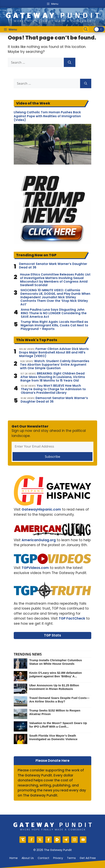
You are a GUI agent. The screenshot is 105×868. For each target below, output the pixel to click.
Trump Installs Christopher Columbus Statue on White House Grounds (56, 662)
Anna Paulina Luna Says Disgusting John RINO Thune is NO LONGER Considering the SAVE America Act (54, 313)
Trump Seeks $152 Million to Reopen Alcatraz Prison (55, 712)
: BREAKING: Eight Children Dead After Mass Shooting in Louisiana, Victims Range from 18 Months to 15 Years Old (53, 377)
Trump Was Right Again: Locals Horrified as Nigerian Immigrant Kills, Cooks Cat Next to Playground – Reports (54, 325)
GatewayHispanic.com (41, 509)
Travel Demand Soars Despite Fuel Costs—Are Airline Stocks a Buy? (59, 700)
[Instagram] (74, 840)
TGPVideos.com (35, 568)
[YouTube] (83, 840)
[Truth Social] (23, 840)
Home (14, 858)
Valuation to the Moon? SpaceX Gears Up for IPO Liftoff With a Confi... (58, 725)
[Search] (70, 62)
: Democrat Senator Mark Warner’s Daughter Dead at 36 (54, 400)
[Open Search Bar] (86, 29)
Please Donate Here (52, 761)
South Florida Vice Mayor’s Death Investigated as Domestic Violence (53, 737)
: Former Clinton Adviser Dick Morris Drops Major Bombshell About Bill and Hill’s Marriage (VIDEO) (54, 353)
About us (28, 858)
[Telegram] (66, 840)
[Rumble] (57, 840)
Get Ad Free (88, 858)
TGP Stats (52, 635)
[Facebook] (49, 840)
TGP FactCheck (72, 618)
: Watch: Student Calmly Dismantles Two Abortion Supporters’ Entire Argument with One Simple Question (55, 365)
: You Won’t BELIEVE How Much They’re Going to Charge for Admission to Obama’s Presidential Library (53, 389)
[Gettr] (31, 840)
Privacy (58, 858)
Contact (43, 858)
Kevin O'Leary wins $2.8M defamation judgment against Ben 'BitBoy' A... (56, 674)
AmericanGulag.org (39, 540)
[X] (40, 840)
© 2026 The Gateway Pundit (53, 850)
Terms (71, 858)
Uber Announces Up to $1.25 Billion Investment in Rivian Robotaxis (54, 687)
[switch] (99, 29)
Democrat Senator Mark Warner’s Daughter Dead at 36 (53, 266)
